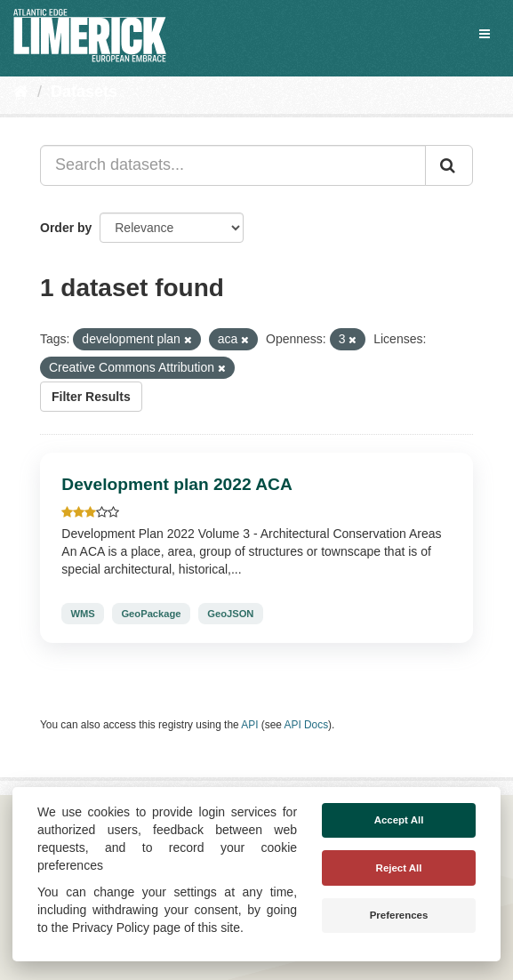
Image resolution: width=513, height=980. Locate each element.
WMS (82, 614)
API (249, 725)
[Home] (21, 92)
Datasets (84, 92)
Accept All (399, 820)
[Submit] (449, 165)
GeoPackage (151, 614)
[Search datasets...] (233, 165)
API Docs (307, 725)
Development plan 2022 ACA (176, 484)
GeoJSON (230, 614)
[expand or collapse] (485, 34)
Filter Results (91, 397)
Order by (66, 228)
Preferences (399, 915)
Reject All (399, 868)
